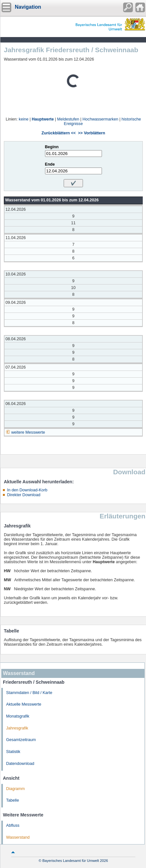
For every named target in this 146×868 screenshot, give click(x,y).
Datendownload (20, 764)
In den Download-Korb (27, 490)
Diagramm (15, 789)
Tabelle (13, 800)
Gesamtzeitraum (21, 740)
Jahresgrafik (17, 728)
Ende (50, 164)
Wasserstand (18, 837)
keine (23, 119)
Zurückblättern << (59, 133)
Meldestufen (68, 119)
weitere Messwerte (28, 432)
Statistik (13, 752)
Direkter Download (24, 495)
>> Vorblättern (91, 133)
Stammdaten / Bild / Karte (29, 693)
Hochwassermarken (100, 119)
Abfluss (13, 825)
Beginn (52, 147)
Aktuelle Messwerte (24, 704)
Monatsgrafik (18, 716)
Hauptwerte (43, 119)
